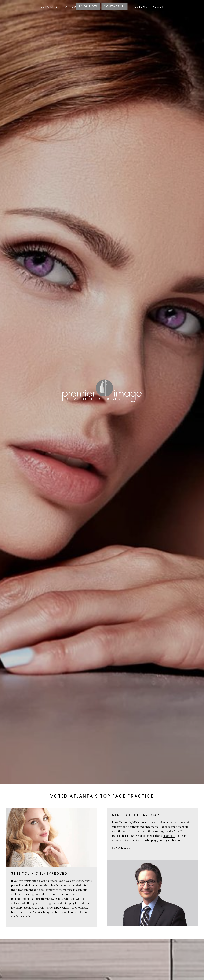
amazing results (163, 831)
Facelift (41, 907)
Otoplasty (81, 907)
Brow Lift (52, 907)
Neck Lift (65, 907)
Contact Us (115, 7)
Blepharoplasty (26, 907)
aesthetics (169, 836)
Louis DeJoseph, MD (124, 822)
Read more (121, 848)
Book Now (88, 7)
